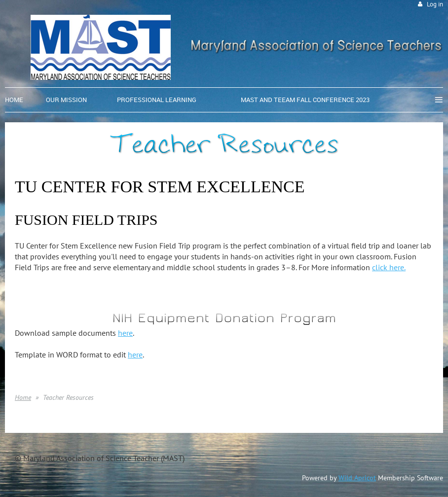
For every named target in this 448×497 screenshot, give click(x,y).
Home (23, 397)
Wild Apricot (357, 478)
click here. (389, 267)
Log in (435, 4)
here (125, 333)
